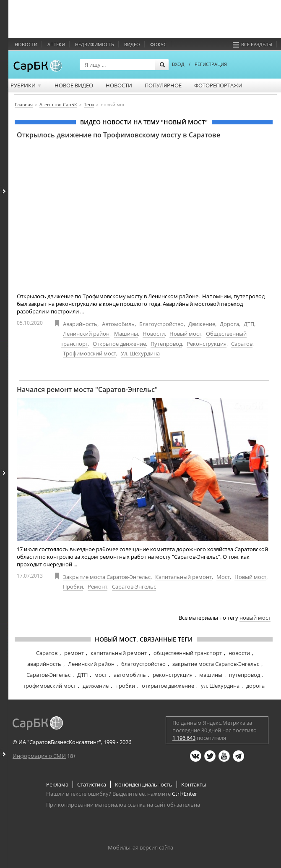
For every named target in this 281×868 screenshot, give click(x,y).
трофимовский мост (49, 686)
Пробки (73, 587)
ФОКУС (158, 44)
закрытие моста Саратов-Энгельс (216, 664)
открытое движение (168, 686)
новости (239, 653)
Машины (126, 334)
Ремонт (98, 587)
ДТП (249, 324)
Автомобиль (118, 324)
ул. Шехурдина (220, 686)
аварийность (44, 664)
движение (96, 686)
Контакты (194, 784)
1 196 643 (184, 738)
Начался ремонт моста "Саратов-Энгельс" (87, 389)
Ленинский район (86, 334)
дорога (255, 686)
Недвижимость (95, 44)
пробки (125, 686)
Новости (26, 44)
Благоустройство (161, 324)
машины (211, 675)
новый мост (255, 618)
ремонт (74, 653)
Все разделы (252, 44)
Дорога (229, 324)
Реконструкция (207, 344)
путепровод (245, 675)
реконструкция (173, 675)
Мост (223, 577)
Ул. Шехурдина (140, 353)
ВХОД (178, 64)
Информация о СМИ (39, 756)
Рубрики (26, 85)
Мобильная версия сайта (140, 847)
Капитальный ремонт (183, 577)
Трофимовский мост (90, 353)
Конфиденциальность (144, 784)
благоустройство (143, 664)
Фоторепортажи (218, 85)
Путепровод (166, 344)
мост (101, 675)
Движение (202, 324)
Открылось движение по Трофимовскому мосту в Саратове (118, 135)
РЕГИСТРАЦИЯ (211, 64)
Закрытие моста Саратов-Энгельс (107, 577)
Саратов (242, 344)
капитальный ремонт (119, 653)
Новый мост (185, 334)
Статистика (92, 784)
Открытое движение (119, 344)
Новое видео (74, 85)
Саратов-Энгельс (134, 587)
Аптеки (56, 44)
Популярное (163, 85)
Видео (132, 44)
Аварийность (80, 324)
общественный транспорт (188, 653)
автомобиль (130, 675)
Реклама (57, 784)
